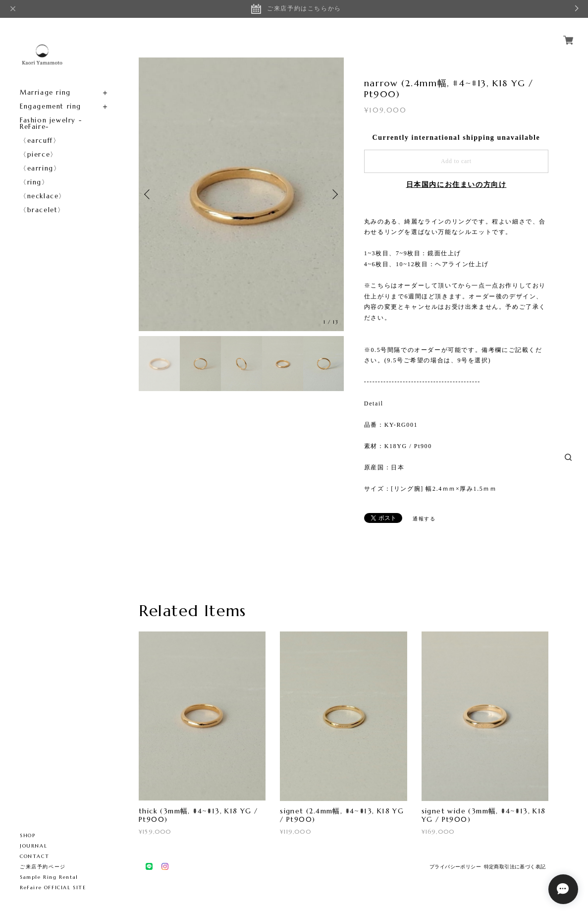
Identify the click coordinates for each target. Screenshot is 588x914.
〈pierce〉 (39, 154)
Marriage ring (45, 92)
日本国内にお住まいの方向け (456, 185)
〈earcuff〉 (40, 141)
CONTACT (34, 856)
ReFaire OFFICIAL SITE (53, 887)
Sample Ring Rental (49, 877)
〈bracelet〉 (42, 210)
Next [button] (334, 194)
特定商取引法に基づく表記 (515, 867)
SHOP (27, 835)
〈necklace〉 (43, 196)
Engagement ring (51, 106)
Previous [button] (149, 194)
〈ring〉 (34, 182)
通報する (424, 519)
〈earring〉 (40, 168)
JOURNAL (33, 846)
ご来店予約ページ (43, 867)
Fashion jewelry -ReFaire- (51, 123)
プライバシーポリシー (455, 867)
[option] (241, 194)
